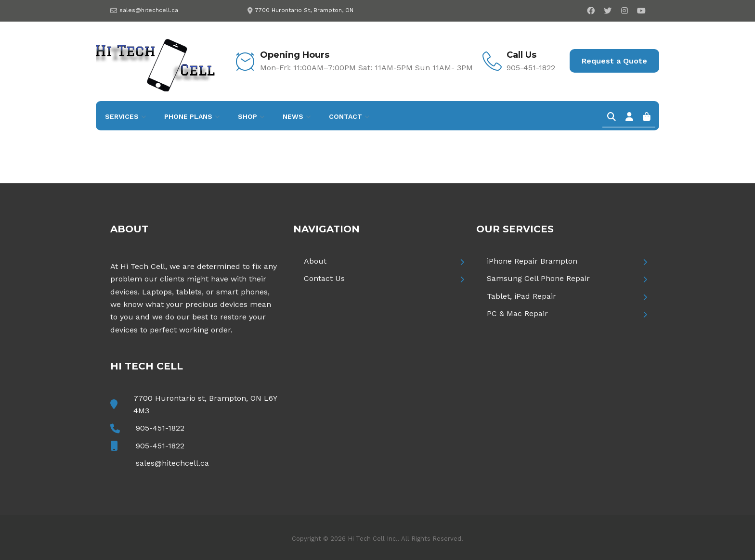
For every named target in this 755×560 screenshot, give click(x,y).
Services (122, 116)
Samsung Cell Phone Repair (538, 278)
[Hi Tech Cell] (156, 60)
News (293, 116)
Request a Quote (614, 61)
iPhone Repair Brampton (532, 261)
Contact (345, 116)
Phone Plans (188, 116)
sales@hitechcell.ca (149, 10)
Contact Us (324, 278)
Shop (247, 116)
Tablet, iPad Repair (521, 296)
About (315, 261)
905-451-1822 (160, 428)
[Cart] (647, 118)
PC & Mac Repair (517, 313)
